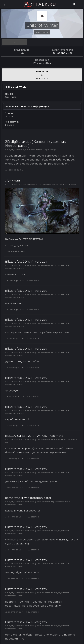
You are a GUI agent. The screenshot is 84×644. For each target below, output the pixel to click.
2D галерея (70, 184)
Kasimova (57, 439)
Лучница (13, 180)
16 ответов (33, 459)
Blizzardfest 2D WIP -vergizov (26, 262)
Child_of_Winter (13, 150)
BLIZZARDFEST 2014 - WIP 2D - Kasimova (34, 436)
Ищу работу (49, 150)
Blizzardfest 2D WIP (15, 268)
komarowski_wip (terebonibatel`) (29, 498)
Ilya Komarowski (60, 502)
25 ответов (33, 280)
